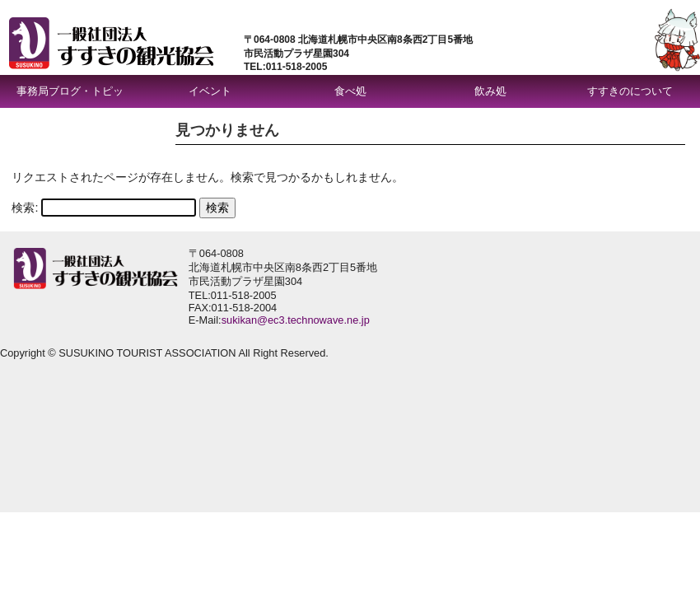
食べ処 (350, 91)
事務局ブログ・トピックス (70, 96)
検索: (25, 208)
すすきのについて (630, 91)
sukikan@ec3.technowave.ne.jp (296, 320)
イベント (210, 91)
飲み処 (490, 91)
